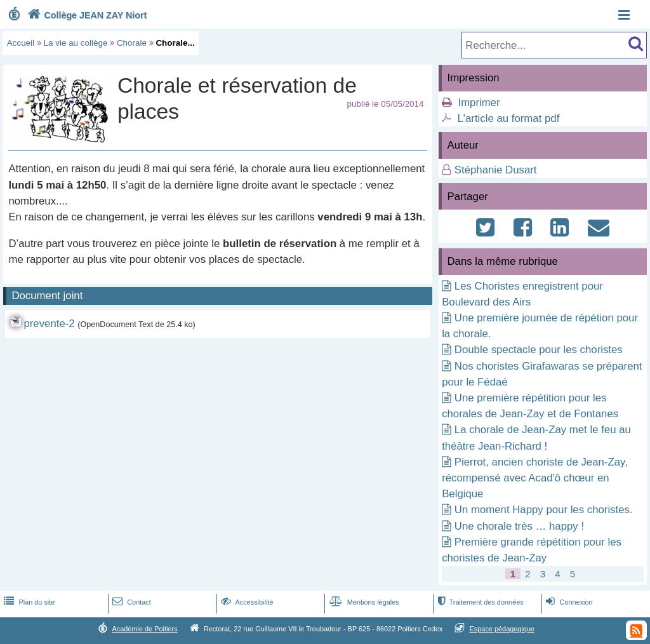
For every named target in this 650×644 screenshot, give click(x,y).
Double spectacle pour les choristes (539, 350)
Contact (130, 602)
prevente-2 (49, 324)
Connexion (568, 602)
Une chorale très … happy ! (519, 526)
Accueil (21, 43)
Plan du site (28, 602)
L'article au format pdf (508, 118)
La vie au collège (76, 43)
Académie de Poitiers (144, 629)
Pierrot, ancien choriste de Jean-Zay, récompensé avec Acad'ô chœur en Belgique (535, 478)
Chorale (132, 43)
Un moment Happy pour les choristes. (544, 510)
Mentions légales (363, 602)
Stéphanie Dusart (496, 170)
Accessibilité (246, 602)
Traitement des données (479, 602)
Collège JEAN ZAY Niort (86, 15)
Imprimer (479, 103)
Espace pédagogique (502, 629)
